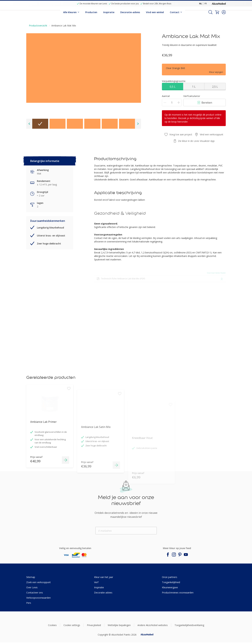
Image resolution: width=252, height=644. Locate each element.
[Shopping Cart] (217, 12)
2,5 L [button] (215, 87)
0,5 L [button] (173, 87)
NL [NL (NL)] (201, 3)
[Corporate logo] (219, 3)
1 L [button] (194, 87)
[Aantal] (172, 103)
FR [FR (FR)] (206, 3)
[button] (224, 12)
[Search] (210, 12)
